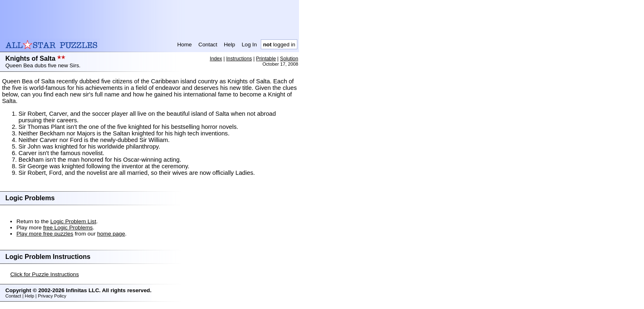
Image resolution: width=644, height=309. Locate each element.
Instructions (239, 59)
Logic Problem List (73, 221)
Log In (249, 45)
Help (229, 45)
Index (216, 59)
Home (184, 45)
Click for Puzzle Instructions (45, 274)
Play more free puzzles (45, 234)
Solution (289, 59)
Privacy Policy (52, 296)
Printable (266, 59)
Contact (208, 45)
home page (111, 234)
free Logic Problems (68, 228)
